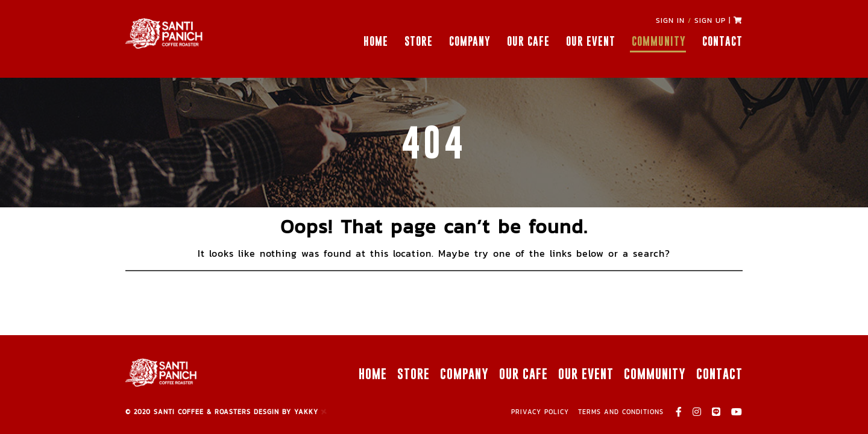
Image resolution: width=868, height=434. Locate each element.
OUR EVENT (591, 41)
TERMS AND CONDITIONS (621, 412)
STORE (419, 41)
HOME (376, 41)
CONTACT (722, 41)
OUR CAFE (528, 41)
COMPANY (470, 41)
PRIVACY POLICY (540, 412)
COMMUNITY (659, 41)
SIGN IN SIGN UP (691, 20)
